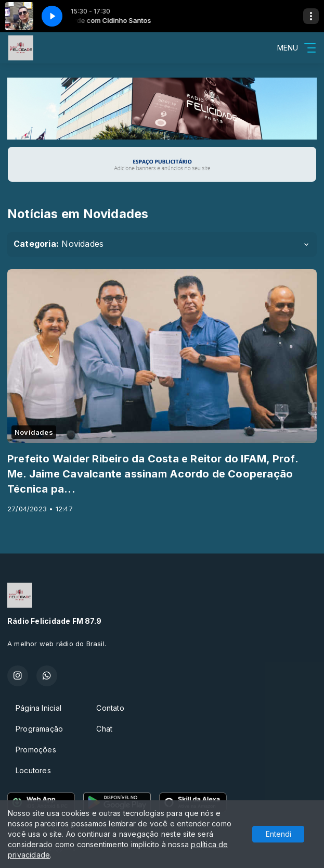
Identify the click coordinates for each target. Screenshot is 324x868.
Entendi (278, 834)
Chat (104, 729)
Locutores (33, 770)
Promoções (36, 750)
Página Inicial (38, 708)
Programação (39, 729)
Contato (110, 708)
